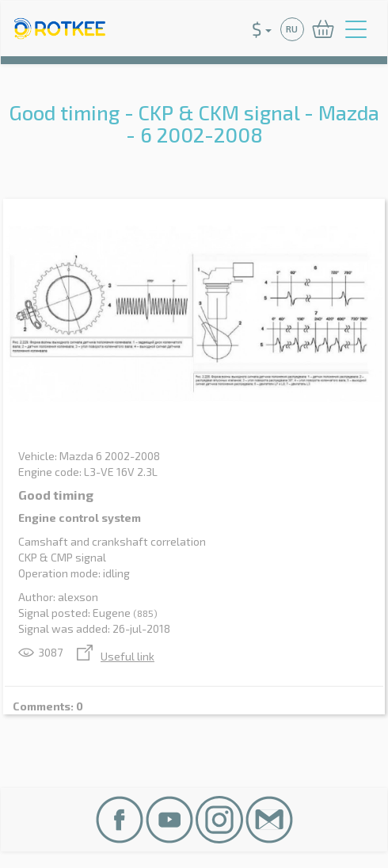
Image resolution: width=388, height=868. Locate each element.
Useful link (116, 656)
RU (292, 29)
